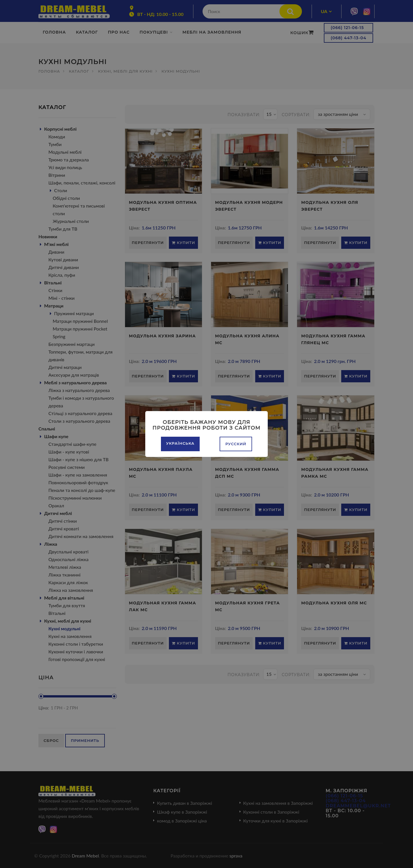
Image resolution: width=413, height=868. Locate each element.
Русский (236, 444)
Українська (180, 443)
